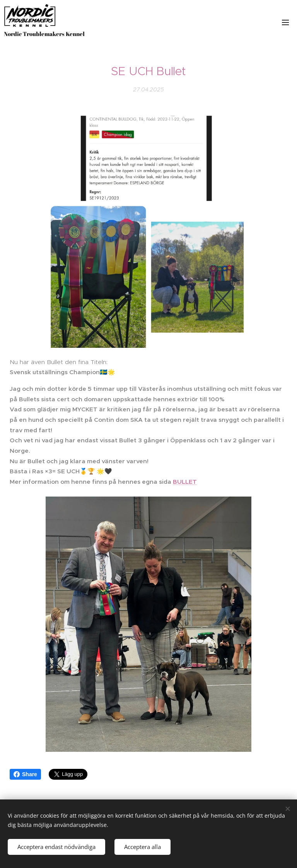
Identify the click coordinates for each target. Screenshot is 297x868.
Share (25, 774)
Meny (285, 22)
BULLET (185, 482)
